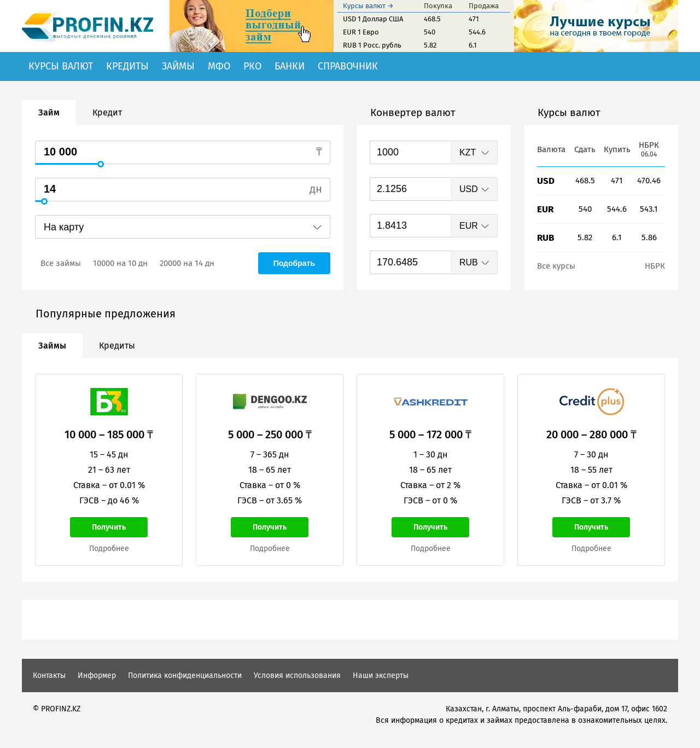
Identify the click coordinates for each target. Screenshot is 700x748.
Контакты (49, 675)
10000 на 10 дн (120, 263)
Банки (290, 66)
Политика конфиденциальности (185, 675)
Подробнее (109, 549)
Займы (178, 66)
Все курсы (556, 266)
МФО (219, 66)
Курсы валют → (368, 6)
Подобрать (294, 263)
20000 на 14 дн (187, 263)
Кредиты (127, 66)
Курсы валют (61, 66)
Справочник (348, 66)
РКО (252, 66)
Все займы (61, 263)
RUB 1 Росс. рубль (372, 45)
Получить (109, 527)
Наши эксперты (381, 675)
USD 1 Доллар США (373, 19)
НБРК (655, 266)
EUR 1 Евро (361, 32)
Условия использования (297, 675)
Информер (97, 675)
